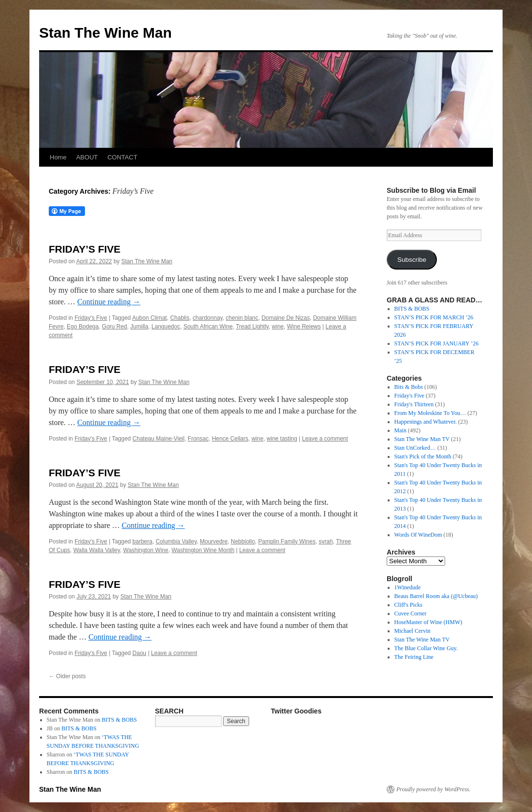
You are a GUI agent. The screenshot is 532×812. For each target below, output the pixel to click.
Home (58, 157)
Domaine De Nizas (286, 318)
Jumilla (139, 327)
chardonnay (208, 318)
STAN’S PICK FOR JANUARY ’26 (437, 343)
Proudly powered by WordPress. (434, 789)
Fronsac (198, 439)
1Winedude (408, 587)
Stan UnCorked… (415, 448)
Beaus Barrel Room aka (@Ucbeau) (436, 596)
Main (400, 430)
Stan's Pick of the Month (423, 456)
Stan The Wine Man (105, 33)
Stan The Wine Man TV (422, 439)
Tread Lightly (252, 327)
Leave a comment (325, 439)
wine (278, 327)
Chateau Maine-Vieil (158, 439)
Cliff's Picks (408, 605)
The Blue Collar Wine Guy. (426, 648)
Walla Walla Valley (97, 550)
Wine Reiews (304, 327)
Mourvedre (214, 541)
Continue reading (109, 302)
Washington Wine (146, 550)
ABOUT (87, 157)
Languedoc (166, 327)
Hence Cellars (230, 439)
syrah (326, 541)
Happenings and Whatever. (426, 422)
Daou (139, 653)
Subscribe (412, 260)
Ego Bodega (83, 327)
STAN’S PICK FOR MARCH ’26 (434, 317)
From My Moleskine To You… (430, 413)
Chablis (180, 318)
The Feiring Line (414, 657)
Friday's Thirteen (414, 404)
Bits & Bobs (409, 387)
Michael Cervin (413, 631)
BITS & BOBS (412, 309)
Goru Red (114, 327)
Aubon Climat (150, 318)
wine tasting (282, 439)
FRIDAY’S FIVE (85, 249)
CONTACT (122, 157)
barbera (142, 541)
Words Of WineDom (418, 535)
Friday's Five (91, 318)
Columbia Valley (176, 541)
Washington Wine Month (203, 550)
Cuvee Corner (411, 613)
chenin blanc (242, 318)
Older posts (67, 676)
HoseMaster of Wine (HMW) (428, 622)
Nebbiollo (243, 541)
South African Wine (208, 327)
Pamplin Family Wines (287, 541)
